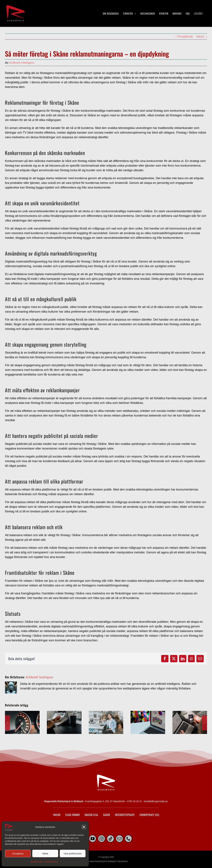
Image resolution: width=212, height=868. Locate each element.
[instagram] (102, 839)
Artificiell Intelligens (22, 63)
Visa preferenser (73, 853)
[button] (84, 827)
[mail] (119, 839)
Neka (45, 853)
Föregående (185, 37)
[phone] (128, 839)
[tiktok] (110, 839)
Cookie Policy (37, 862)
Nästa (200, 37)
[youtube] (93, 839)
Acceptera (18, 853)
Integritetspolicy (51, 862)
